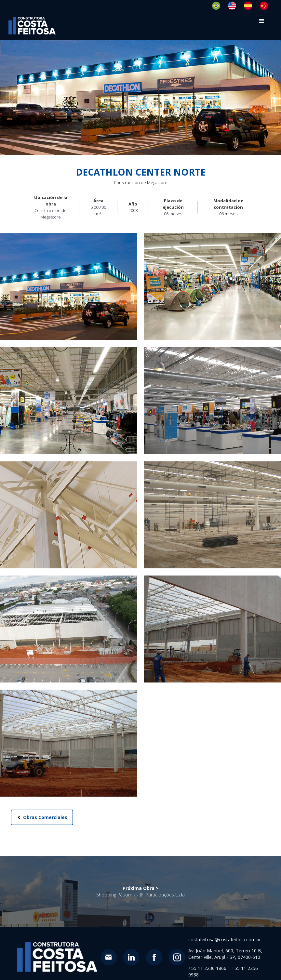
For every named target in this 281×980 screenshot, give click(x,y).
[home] (32, 26)
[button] (262, 21)
